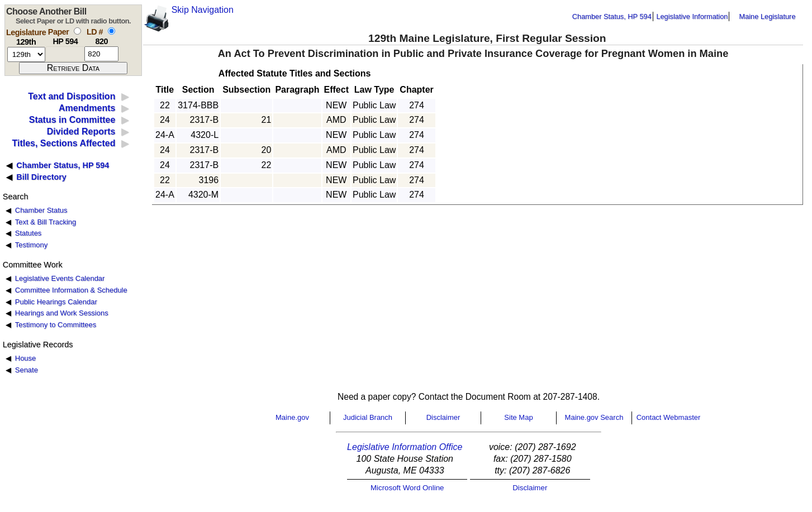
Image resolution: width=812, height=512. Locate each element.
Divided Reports (81, 131)
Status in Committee (72, 120)
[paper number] (65, 54)
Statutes (29, 233)
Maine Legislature (767, 16)
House (25, 358)
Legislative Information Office (405, 447)
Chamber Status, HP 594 (612, 16)
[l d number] (101, 54)
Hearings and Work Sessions (62, 313)
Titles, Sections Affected (63, 143)
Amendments (87, 108)
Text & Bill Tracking (46, 222)
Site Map (518, 417)
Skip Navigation (203, 10)
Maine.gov (292, 417)
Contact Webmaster (669, 417)
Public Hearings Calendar (56, 302)
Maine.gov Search (594, 417)
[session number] (26, 54)
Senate (27, 370)
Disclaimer (443, 417)
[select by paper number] (77, 31)
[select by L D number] (111, 31)
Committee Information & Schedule (71, 290)
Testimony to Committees (56, 325)
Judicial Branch (368, 417)
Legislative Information (692, 16)
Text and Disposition (72, 96)
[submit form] (73, 68)
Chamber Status (41, 210)
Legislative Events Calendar (60, 278)
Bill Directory (41, 177)
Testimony (31, 245)
